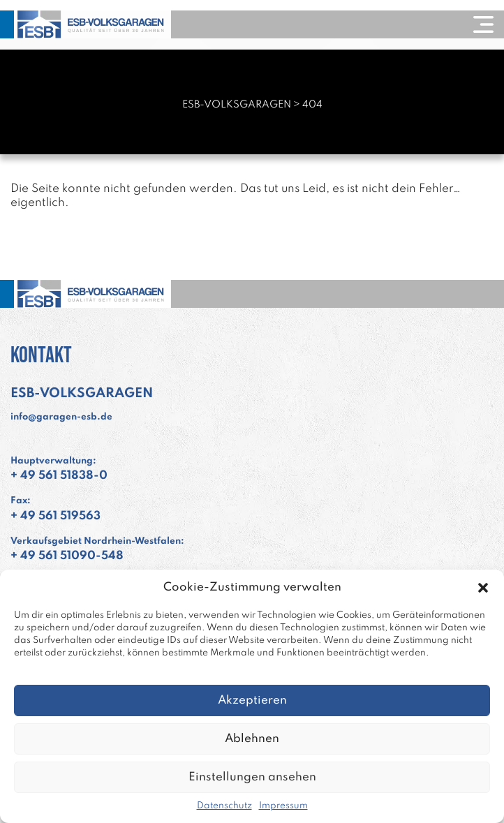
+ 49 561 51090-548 (67, 556)
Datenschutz (224, 806)
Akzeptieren (252, 700)
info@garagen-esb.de (61, 417)
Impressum (283, 806)
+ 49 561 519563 (55, 516)
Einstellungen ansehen (252, 777)
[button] (483, 588)
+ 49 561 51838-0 (59, 476)
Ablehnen (252, 739)
